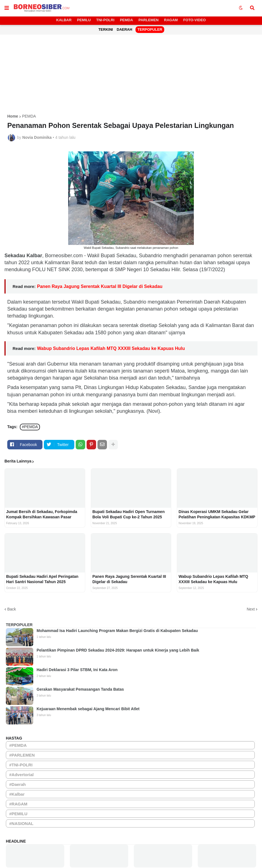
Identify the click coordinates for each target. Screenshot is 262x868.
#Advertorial (22, 775)
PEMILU (84, 20)
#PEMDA (30, 427)
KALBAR (64, 20)
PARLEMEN (149, 20)
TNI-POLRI (105, 20)
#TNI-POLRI (21, 765)
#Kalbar (17, 794)
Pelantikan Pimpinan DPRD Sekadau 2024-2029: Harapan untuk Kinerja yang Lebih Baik (118, 650)
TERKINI (106, 29)
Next (251, 609)
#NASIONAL (21, 823)
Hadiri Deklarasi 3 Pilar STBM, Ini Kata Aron (77, 670)
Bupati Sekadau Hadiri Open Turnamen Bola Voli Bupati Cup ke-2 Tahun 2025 (129, 514)
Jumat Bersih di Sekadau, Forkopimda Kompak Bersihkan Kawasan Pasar (42, 514)
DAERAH (125, 29)
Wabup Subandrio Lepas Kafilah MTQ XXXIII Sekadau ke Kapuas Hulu (111, 348)
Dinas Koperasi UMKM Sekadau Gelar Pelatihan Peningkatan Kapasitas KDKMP (217, 514)
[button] (7, 8)
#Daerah (17, 784)
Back (12, 609)
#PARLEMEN (22, 755)
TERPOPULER (150, 29)
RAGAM (171, 20)
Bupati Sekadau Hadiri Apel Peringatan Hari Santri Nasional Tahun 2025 (42, 579)
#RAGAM (18, 804)
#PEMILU (18, 814)
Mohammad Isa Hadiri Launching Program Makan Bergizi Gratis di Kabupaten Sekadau (117, 631)
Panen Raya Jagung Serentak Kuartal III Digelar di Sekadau (100, 286)
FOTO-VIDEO (195, 20)
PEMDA (126, 20)
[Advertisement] (131, 75)
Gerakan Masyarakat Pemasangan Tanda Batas (80, 689)
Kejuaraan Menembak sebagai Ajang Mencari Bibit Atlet (88, 709)
